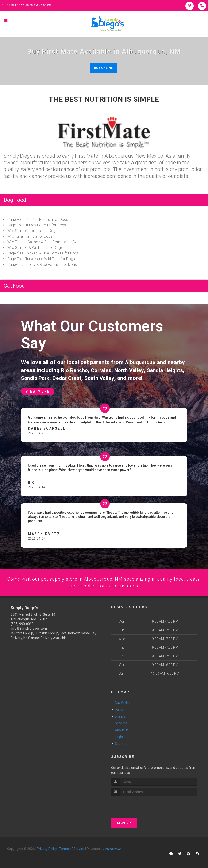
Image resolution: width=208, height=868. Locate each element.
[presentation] (136, 804)
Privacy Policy (47, 848)
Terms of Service (72, 848)
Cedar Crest (93, 377)
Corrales (104, 370)
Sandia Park (60, 377)
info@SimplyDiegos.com (29, 628)
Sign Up (124, 822)
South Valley (127, 377)
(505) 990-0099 (22, 624)
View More (38, 390)
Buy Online (104, 68)
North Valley (134, 370)
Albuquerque (141, 363)
